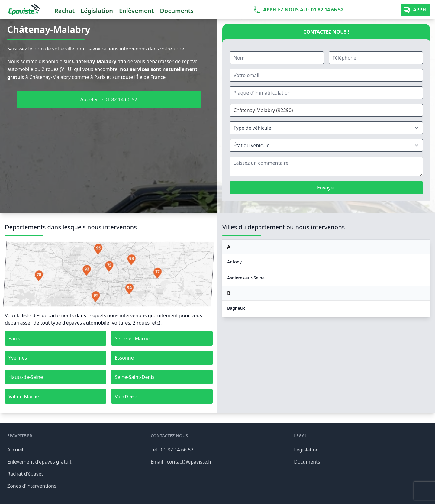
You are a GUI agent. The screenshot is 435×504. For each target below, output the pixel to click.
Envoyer (326, 188)
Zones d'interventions (32, 486)
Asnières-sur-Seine (246, 278)
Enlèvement (136, 11)
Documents (177, 11)
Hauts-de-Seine (26, 377)
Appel (416, 10)
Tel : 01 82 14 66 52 (172, 450)
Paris (14, 338)
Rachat (64, 11)
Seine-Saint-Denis (135, 377)
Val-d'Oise (126, 396)
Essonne (124, 358)
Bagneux (236, 308)
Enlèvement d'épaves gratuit (39, 462)
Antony (234, 262)
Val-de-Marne (24, 396)
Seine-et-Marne (132, 338)
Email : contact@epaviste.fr (181, 462)
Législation (97, 11)
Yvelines (18, 358)
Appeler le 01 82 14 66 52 (109, 99)
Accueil (15, 450)
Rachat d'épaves (26, 474)
